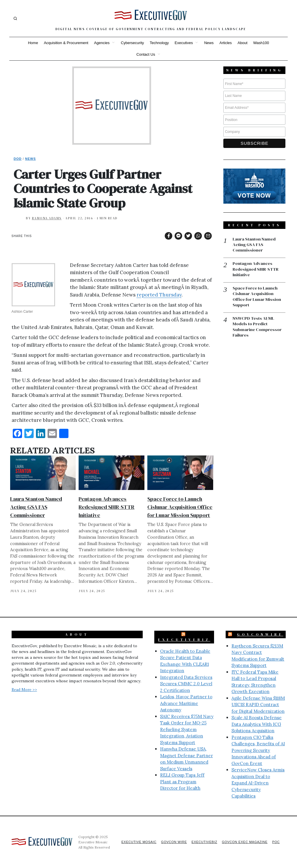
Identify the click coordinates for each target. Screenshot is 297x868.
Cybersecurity (132, 43)
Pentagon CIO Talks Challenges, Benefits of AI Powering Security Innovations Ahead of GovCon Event (258, 750)
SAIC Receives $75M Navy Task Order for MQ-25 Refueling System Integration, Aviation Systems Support (187, 729)
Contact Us (146, 54)
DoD (18, 159)
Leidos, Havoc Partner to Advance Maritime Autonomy (186, 703)
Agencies (102, 43)
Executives (184, 43)
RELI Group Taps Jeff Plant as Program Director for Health (182, 782)
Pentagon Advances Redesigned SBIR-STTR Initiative (106, 507)
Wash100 (261, 43)
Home (33, 43)
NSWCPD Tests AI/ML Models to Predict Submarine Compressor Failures (257, 328)
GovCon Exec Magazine (244, 842)
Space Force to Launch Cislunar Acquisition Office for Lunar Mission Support (180, 507)
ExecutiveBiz (184, 640)
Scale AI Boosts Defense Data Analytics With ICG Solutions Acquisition (257, 724)
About (242, 43)
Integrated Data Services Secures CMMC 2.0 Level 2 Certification (186, 684)
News (209, 43)
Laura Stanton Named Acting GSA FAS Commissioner (36, 507)
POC (276, 842)
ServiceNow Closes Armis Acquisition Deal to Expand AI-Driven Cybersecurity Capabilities (258, 783)
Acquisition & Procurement (66, 43)
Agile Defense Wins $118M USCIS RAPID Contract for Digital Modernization (258, 705)
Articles (226, 43)
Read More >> (24, 690)
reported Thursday (159, 295)
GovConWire (260, 634)
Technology (159, 43)
